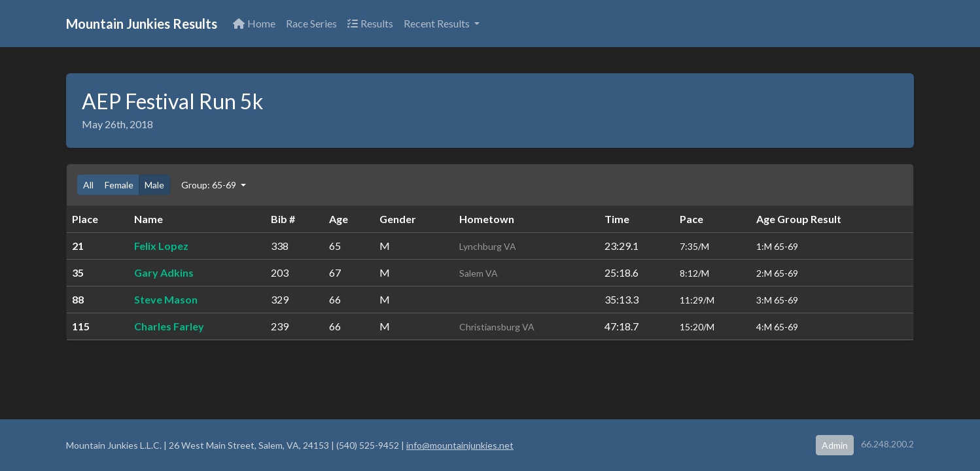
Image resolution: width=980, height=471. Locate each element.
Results (370, 23)
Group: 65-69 (210, 185)
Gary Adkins (164, 272)
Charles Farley (169, 326)
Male (154, 185)
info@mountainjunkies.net (460, 445)
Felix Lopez (161, 246)
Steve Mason (166, 299)
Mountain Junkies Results (142, 24)
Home (254, 23)
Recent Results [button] (438, 23)
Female (119, 185)
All (88, 185)
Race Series (311, 23)
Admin (835, 445)
